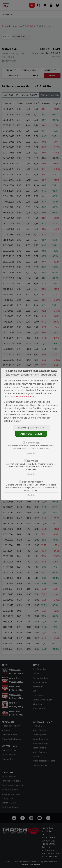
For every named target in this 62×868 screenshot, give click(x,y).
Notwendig (33, 443)
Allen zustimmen (31, 434)
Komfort (33, 461)
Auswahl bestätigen (31, 428)
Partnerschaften (33, 482)
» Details (31, 453)
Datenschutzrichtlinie (24, 397)
